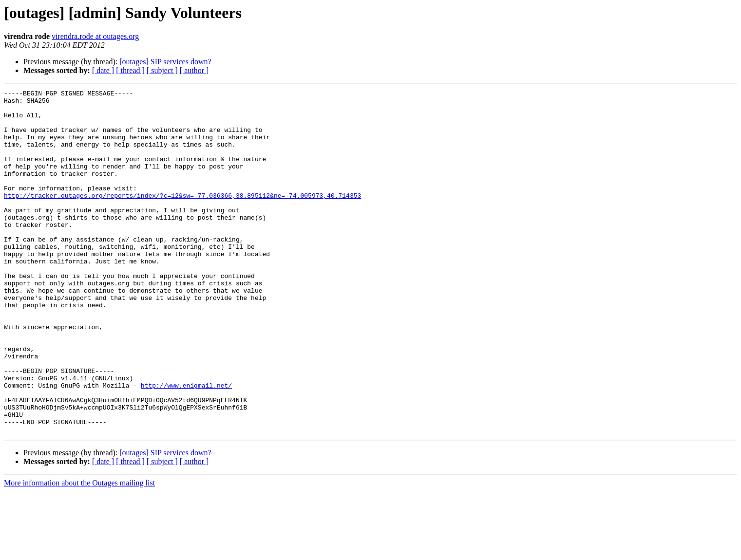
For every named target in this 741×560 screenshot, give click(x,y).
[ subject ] (162, 70)
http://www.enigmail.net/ (186, 445)
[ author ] (194, 70)
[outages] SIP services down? (165, 62)
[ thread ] (130, 70)
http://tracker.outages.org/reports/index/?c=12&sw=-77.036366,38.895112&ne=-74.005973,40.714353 (182, 217)
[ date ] (103, 70)
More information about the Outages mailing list (79, 551)
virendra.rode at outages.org (95, 36)
